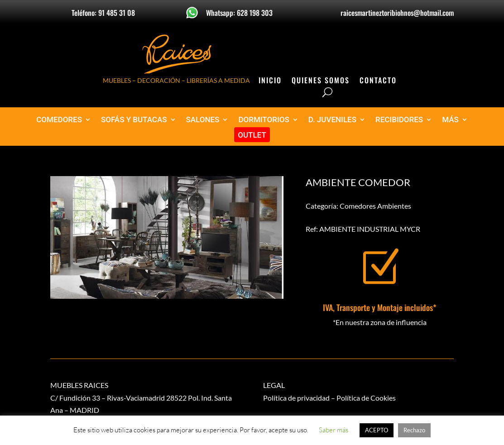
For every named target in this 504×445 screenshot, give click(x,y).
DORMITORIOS (264, 120)
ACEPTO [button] (377, 430)
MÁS (450, 120)
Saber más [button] (334, 430)
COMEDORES (59, 120)
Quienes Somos (321, 81)
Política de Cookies (366, 398)
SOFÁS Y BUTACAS (134, 120)
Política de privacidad (296, 398)
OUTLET (252, 135)
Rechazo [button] (414, 430)
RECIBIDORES (399, 120)
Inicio (270, 81)
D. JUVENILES (332, 120)
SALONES (203, 120)
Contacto (378, 81)
